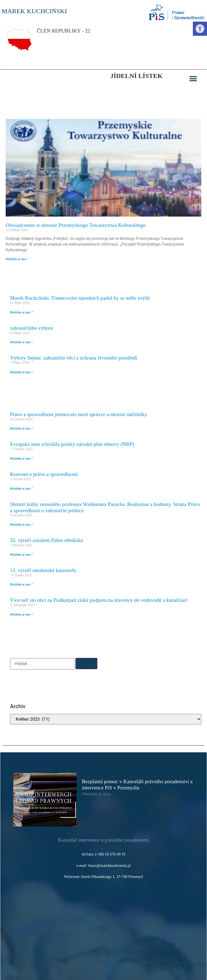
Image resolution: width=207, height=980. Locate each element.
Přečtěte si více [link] (96, 794)
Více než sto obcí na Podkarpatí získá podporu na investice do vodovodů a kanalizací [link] (99, 600)
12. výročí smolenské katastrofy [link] (43, 570)
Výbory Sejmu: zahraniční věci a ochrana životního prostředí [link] (74, 358)
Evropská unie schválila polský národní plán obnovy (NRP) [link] (72, 444)
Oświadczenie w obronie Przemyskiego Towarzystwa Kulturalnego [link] (76, 225)
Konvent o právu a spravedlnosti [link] (44, 474)
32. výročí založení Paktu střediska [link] (46, 540)
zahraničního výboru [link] (31, 328)
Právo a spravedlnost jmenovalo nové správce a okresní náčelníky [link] (79, 414)
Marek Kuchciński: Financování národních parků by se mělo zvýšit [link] (80, 298)
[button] (193, 79)
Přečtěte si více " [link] (17, 259)
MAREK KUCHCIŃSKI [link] (34, 11)
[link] (200, 29)
